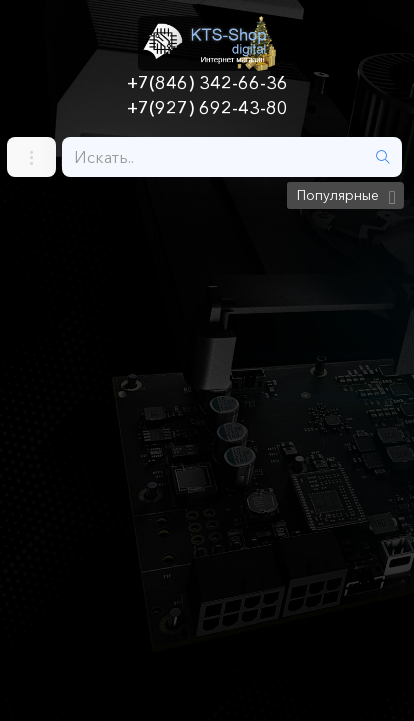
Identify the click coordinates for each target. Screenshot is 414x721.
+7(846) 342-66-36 (207, 83)
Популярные (338, 195)
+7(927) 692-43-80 (207, 108)
